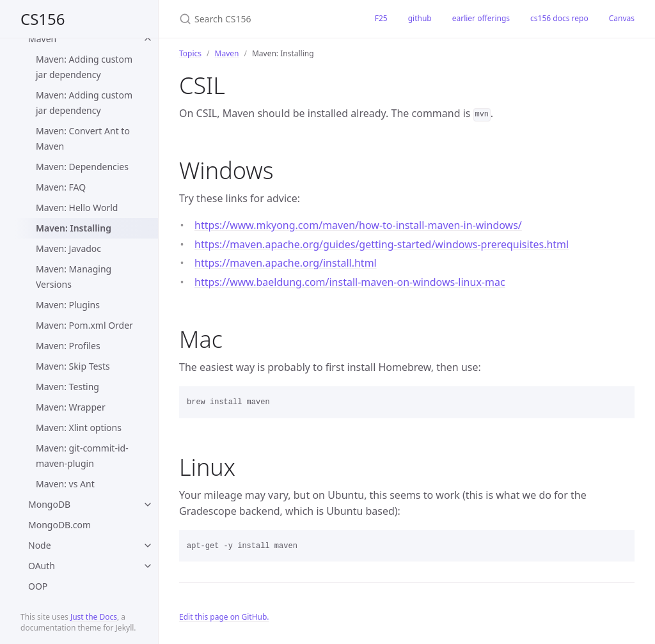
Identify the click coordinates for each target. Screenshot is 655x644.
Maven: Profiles (68, 346)
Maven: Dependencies (82, 167)
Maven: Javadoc (68, 248)
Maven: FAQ (61, 187)
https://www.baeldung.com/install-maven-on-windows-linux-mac (350, 282)
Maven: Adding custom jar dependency (84, 67)
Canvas (622, 18)
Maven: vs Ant (65, 484)
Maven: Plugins (68, 305)
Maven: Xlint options (79, 428)
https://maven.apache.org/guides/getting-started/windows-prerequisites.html (382, 244)
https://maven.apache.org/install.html (286, 263)
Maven (42, 39)
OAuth (42, 566)
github (420, 18)
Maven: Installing (74, 228)
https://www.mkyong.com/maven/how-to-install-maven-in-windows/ (358, 225)
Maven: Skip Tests (73, 366)
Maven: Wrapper (71, 407)
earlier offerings (481, 18)
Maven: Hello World (77, 208)
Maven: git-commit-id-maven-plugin (82, 456)
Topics (190, 53)
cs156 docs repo (559, 18)
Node (40, 545)
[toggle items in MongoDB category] (148, 505)
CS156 (43, 19)
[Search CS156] (262, 19)
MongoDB (49, 504)
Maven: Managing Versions (74, 277)
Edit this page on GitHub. (224, 617)
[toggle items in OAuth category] (148, 566)
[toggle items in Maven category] (148, 39)
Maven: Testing (67, 387)
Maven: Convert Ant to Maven (83, 138)
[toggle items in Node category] (148, 546)
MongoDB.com (59, 525)
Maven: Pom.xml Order (84, 325)
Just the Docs (94, 617)
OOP (38, 586)
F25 (381, 18)
